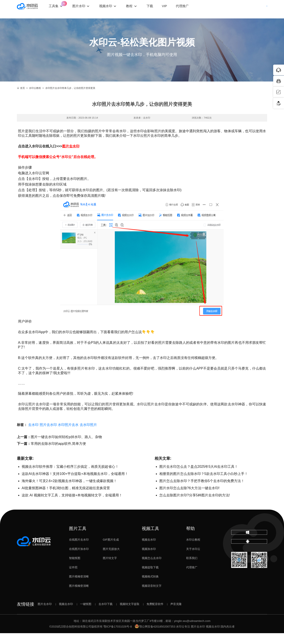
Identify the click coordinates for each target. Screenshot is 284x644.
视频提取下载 (150, 578)
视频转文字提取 (130, 615)
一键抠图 (86, 615)
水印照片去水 (68, 436)
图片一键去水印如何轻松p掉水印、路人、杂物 (66, 448)
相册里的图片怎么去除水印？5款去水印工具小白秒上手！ (204, 485)
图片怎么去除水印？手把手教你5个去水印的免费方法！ (202, 492)
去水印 (33, 436)
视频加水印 (149, 560)
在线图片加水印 (79, 560)
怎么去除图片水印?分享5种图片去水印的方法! (195, 506)
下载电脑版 (249, 546)
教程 (140, 9)
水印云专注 (183, 637)
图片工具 (78, 539)
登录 (233, 9)
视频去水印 (149, 550)
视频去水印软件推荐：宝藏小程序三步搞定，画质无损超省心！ (70, 477)
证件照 (73, 578)
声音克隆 (176, 615)
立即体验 (142, 69)
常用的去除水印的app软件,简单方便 (58, 454)
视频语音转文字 (152, 597)
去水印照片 (88, 436)
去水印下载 (106, 615)
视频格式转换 (150, 588)
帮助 (190, 539)
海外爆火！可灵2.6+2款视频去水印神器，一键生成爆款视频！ (69, 492)
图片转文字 (110, 569)
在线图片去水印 (79, 550)
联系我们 (192, 569)
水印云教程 (35, 99)
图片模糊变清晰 (79, 588)
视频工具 (150, 539)
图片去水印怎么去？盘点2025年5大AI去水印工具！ (199, 477)
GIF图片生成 (111, 550)
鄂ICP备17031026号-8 (118, 637)
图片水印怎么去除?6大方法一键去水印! (189, 499)
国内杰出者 (228, 637)
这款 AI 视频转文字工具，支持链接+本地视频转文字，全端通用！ (72, 506)
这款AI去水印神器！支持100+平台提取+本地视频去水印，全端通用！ (75, 485)
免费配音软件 (155, 615)
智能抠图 (75, 569)
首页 (21, 99)
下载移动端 (249, 562)
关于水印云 (193, 560)
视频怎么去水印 (152, 569)
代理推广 (192, 578)
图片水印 (89, 9)
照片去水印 (48, 436)
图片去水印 (71, 157)
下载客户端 (256, 9)
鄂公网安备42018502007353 (155, 637)
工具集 (66, 6)
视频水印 (116, 9)
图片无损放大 (111, 560)
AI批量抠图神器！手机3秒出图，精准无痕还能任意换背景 (66, 499)
